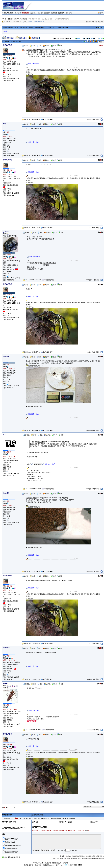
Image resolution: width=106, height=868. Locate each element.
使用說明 (61, 13)
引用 (53, 46)
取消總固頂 (75, 856)
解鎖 (88, 858)
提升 (80, 858)
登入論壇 (18, 13)
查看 (32, 46)
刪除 (87, 830)
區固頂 (82, 856)
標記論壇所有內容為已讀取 (95, 22)
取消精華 (74, 858)
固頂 (95, 856)
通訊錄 (46, 46)
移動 (102, 858)
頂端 (4, 857)
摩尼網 (66, 863)
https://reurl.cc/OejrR (34, 476)
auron (52, 865)
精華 (69, 858)
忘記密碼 (33, 13)
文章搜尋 (47, 13)
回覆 (60, 46)
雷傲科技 (38, 865)
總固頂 (68, 856)
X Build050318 (69, 865)
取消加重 (63, 858)
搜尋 (39, 46)
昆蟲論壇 (7, 22)
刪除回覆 (97, 858)
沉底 (54, 858)
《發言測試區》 (18, 22)
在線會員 (40, 13)
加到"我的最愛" (14, 857)
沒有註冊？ (62, 822)
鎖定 (84, 858)
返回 (25, 22)
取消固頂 (101, 856)
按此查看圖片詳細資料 (34, 407)
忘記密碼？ (95, 822)
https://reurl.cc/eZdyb (34, 480)
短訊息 (25, 46)
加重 (58, 858)
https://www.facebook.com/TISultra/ (39, 473)
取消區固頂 (89, 856)
